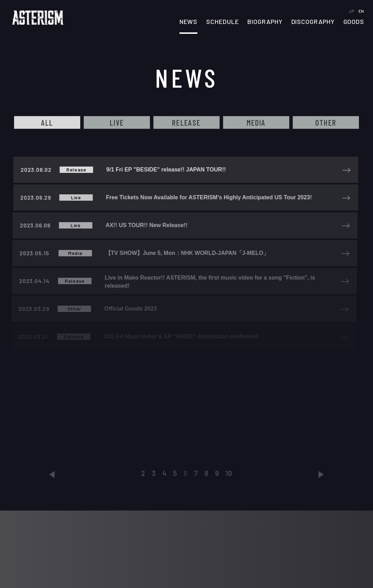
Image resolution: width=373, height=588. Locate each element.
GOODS (354, 22)
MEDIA (256, 123)
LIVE (117, 123)
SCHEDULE (222, 22)
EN (361, 11)
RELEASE (186, 123)
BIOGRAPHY (265, 22)
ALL (47, 123)
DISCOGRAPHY (313, 22)
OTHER (326, 123)
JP (352, 11)
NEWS (189, 22)
